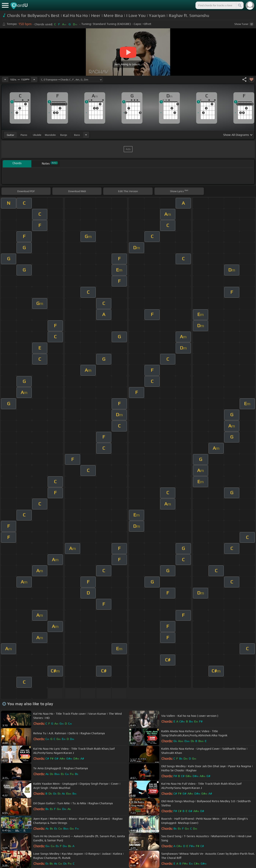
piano (24, 135)
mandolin (50, 135)
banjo (64, 135)
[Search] (239, 5)
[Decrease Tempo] (5, 80)
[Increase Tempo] (34, 80)
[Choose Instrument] (86, 135)
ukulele (37, 135)
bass (77, 135)
